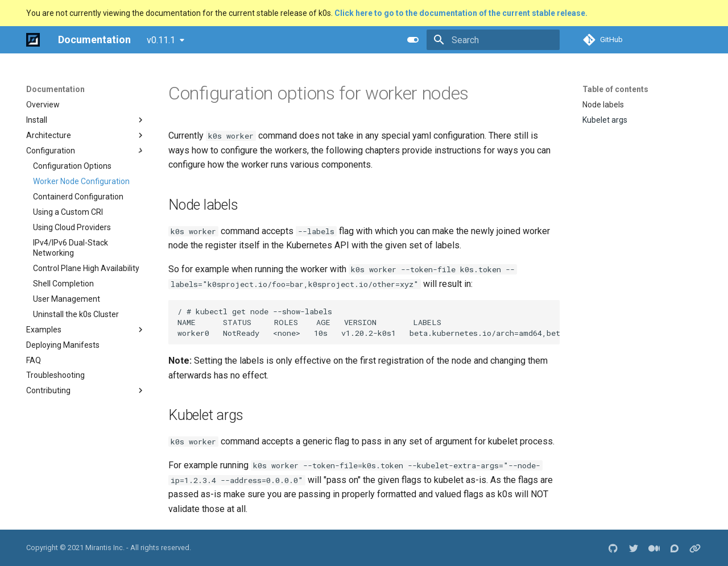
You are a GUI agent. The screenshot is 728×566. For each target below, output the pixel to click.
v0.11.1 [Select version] (161, 40)
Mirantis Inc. (105, 548)
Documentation (55, 89)
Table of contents (615, 89)
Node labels (603, 105)
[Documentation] (33, 40)
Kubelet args (605, 120)
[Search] (493, 40)
